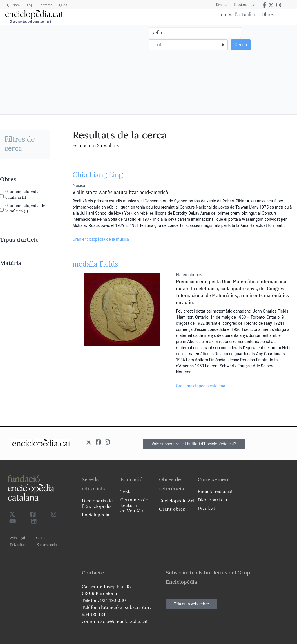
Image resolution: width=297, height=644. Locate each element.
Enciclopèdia (96, 515)
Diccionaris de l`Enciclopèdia (97, 503)
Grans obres (172, 509)
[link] (25, 179)
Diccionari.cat (245, 5)
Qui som (13, 5)
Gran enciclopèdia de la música (101, 239)
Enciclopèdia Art (177, 501)
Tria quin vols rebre (192, 604)
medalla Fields (95, 264)
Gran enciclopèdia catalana (201, 386)
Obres (268, 14)
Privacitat (18, 544)
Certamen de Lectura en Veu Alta (134, 505)
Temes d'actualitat (238, 14)
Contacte (45, 5)
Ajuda (63, 5)
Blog (29, 5)
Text (125, 491)
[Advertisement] (75, 69)
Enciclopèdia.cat (215, 491)
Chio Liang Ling (98, 175)
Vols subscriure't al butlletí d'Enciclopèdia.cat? (194, 444)
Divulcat (222, 5)
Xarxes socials (48, 544)
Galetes (42, 538)
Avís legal (18, 538)
